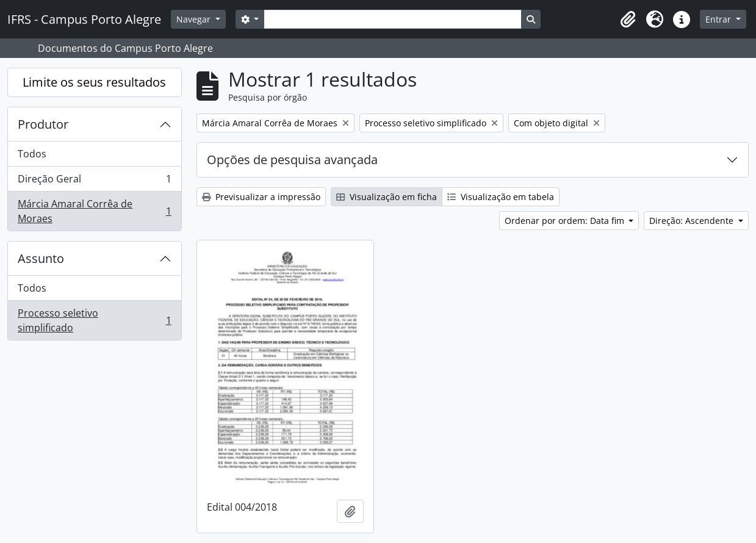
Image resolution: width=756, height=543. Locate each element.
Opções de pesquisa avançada (292, 160)
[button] (628, 20)
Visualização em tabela (501, 197)
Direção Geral (94, 182)
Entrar (719, 19)
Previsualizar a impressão (261, 197)
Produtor (43, 124)
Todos (32, 154)
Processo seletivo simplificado (94, 320)
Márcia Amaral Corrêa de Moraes (94, 211)
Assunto (41, 258)
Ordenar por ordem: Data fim (566, 221)
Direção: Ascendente (693, 221)
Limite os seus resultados (94, 82)
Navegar (195, 19)
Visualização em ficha (387, 197)
